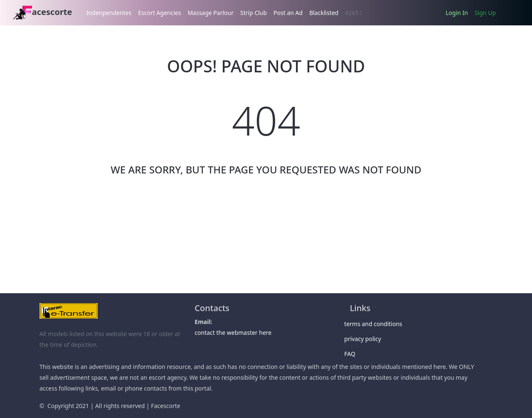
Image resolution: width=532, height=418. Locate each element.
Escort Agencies (159, 13)
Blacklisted (324, 13)
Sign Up (485, 13)
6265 (353, 13)
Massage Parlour (211, 13)
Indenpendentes (109, 13)
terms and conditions (376, 324)
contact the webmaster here (233, 333)
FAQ (353, 354)
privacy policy (366, 339)
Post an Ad (288, 13)
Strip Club (254, 13)
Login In (457, 13)
